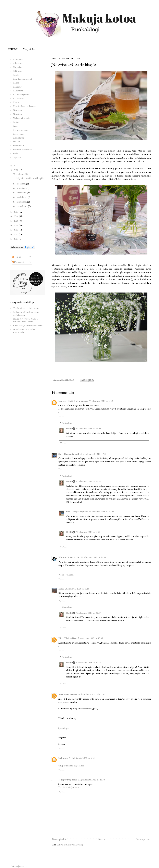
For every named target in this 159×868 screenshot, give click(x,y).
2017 (16, 212)
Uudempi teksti (59, 839)
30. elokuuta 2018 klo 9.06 (88, 532)
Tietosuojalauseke (18, 866)
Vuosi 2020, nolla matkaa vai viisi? (28, 326)
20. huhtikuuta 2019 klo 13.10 (92, 694)
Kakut (16, 83)
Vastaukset (67, 423)
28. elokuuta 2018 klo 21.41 (93, 557)
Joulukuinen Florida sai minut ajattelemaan (26, 313)
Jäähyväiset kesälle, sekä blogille (30, 178)
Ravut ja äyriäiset (21, 130)
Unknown (63, 758)
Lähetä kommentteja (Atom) (70, 845)
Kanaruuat (18, 91)
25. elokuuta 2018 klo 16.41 (88, 429)
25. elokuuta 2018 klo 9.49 (101, 401)
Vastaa (61, 416)
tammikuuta (22, 206)
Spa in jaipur (64, 728)
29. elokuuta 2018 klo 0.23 (77, 589)
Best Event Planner (68, 694)
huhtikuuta (22, 193)
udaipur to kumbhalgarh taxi (71, 766)
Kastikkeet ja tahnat (22, 95)
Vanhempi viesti (143, 839)
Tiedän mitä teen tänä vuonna (26, 308)
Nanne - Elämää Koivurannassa (73, 401)
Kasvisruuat (18, 98)
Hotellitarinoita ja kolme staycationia (24, 331)
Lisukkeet (17, 114)
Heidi (69, 429)
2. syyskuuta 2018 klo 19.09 (90, 638)
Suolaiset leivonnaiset (23, 150)
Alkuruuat (18, 63)
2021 (16, 166)
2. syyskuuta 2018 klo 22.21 (88, 663)
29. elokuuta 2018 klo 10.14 (88, 481)
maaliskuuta (22, 197)
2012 (16, 234)
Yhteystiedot (29, 49)
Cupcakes (18, 67)
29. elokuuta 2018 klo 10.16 (88, 613)
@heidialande (59, 286)
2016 (16, 216)
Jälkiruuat (17, 71)
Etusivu (101, 839)
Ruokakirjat (18, 138)
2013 (16, 230)
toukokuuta (22, 188)
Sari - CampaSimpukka (69, 454)
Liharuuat (17, 110)
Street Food (18, 146)
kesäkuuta (21, 184)
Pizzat (16, 126)
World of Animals (66, 575)
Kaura (61, 589)
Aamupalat (18, 59)
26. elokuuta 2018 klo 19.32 (94, 454)
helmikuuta (22, 202)
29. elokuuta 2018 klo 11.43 (101, 512)
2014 (16, 225)
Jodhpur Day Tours (68, 780)
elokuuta (21, 174)
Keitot (16, 102)
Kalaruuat (18, 87)
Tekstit (16, 257)
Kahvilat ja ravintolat (22, 79)
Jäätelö (16, 75)
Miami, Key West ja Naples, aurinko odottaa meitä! (26, 320)
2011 (16, 239)
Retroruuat (18, 134)
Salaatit (16, 142)
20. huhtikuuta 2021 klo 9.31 (82, 758)
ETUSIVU (13, 49)
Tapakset (17, 157)
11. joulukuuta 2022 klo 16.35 (91, 780)
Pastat (16, 122)
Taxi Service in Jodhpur (69, 787)
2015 (16, 221)
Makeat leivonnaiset (22, 118)
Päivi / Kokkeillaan (68, 638)
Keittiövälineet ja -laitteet (24, 106)
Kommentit (18, 262)
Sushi (15, 153)
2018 (16, 170)
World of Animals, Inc (69, 557)
